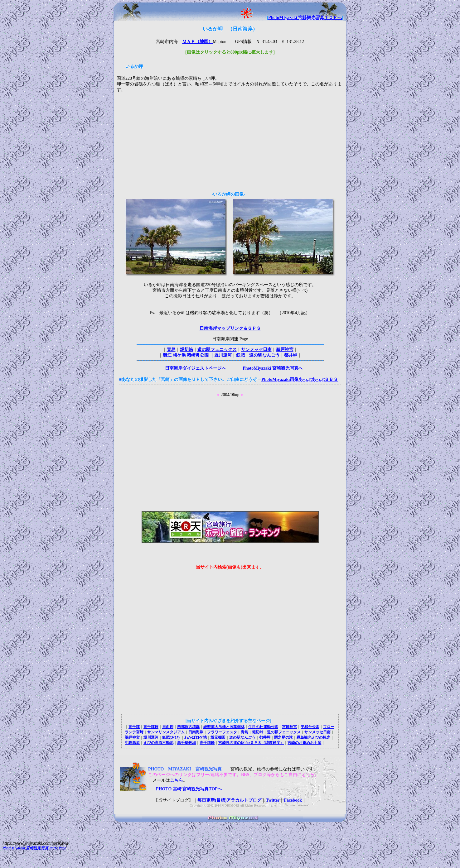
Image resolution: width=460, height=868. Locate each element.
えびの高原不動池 (158, 743)
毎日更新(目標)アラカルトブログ (229, 800)
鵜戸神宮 (285, 350)
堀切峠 (186, 350)
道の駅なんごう (264, 355)
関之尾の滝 (283, 737)
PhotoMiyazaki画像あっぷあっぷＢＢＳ (300, 379)
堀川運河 (223, 355)
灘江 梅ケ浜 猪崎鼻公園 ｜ (189, 355)
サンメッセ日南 (256, 350)
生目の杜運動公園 (263, 727)
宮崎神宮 (289, 727)
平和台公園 (310, 727)
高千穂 (134, 727)
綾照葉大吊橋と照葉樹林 (224, 727)
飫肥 (240, 355)
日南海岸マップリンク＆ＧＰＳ (230, 328)
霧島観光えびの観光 (313, 737)
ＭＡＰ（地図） (197, 42)
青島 (171, 350)
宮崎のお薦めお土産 (304, 743)
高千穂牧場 (186, 743)
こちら (177, 780)
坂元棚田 (218, 737)
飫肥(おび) (171, 737)
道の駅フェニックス (217, 350)
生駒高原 (132, 743)
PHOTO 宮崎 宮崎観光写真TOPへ (185, 789)
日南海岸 (196, 732)
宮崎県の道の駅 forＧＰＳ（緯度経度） (251, 743)
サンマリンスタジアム (166, 732)
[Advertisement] (230, 141)
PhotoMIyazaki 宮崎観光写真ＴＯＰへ (305, 18)
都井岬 (291, 355)
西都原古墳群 (188, 727)
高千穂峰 (207, 743)
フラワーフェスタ (222, 732)
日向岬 (168, 727)
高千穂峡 (151, 727)
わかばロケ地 (196, 737)
